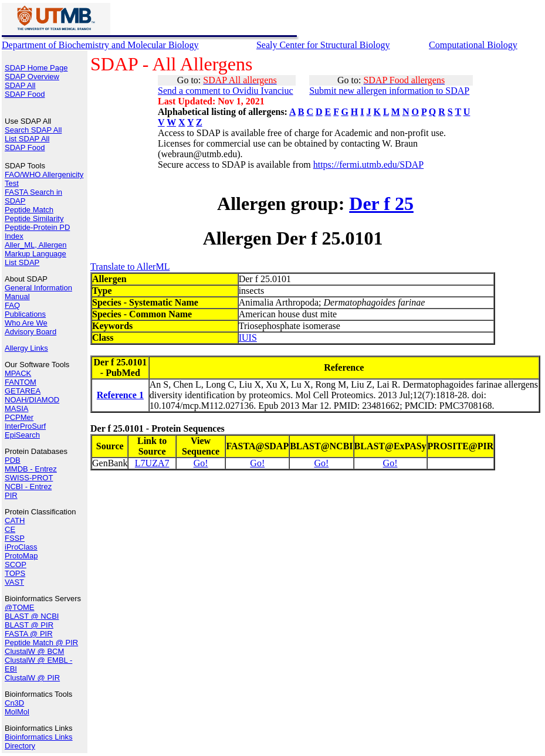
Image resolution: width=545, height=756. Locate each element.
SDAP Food (25, 94)
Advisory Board (31, 332)
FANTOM (21, 382)
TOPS (15, 573)
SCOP (16, 565)
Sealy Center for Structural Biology (323, 45)
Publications (25, 314)
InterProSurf (25, 426)
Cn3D (14, 703)
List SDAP (22, 262)
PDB (13, 460)
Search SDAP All (33, 130)
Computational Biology (473, 45)
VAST (14, 582)
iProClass (21, 547)
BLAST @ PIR (29, 625)
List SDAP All (27, 139)
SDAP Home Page (36, 68)
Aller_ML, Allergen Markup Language (36, 249)
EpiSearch (22, 435)
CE (10, 529)
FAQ (12, 305)
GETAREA (23, 391)
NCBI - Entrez (28, 487)
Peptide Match (29, 210)
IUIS (248, 338)
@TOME (20, 607)
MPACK (18, 373)
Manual (17, 296)
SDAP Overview (32, 77)
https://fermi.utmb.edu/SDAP (368, 165)
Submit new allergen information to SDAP (389, 91)
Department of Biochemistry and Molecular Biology (100, 45)
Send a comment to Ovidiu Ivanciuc (226, 91)
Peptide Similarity (34, 218)
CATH (15, 521)
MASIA (16, 408)
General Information (38, 288)
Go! (201, 463)
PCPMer (19, 417)
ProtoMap (21, 556)
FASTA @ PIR (29, 634)
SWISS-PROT (29, 478)
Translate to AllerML (130, 267)
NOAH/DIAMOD (32, 400)
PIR (11, 495)
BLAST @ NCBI (32, 616)
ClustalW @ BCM (34, 651)
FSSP (15, 538)
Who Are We (26, 323)
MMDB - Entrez (31, 469)
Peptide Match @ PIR (41, 643)
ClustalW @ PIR (32, 678)
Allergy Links (26, 348)
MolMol (17, 712)
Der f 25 (381, 204)
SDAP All (20, 85)
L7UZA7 (152, 463)
